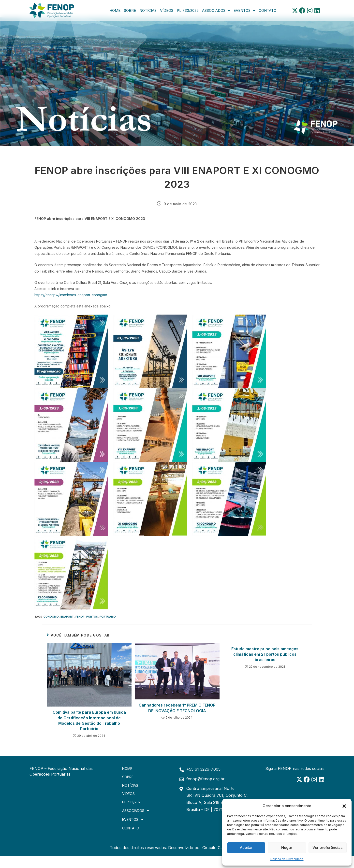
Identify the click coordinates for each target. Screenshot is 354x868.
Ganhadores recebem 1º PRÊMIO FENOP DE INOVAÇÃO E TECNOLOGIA (177, 708)
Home (115, 10)
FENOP (80, 617)
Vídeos (167, 10)
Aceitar (246, 847)
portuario (108, 617)
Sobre (130, 10)
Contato (267, 10)
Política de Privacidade (287, 859)
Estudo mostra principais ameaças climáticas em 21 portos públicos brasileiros (265, 654)
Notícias (148, 10)
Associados (216, 10)
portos (92, 617)
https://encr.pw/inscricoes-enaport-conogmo (71, 295)
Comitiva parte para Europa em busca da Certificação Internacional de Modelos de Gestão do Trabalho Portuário (89, 720)
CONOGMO (51, 617)
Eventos (244, 10)
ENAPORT (67, 617)
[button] (344, 806)
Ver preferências (327, 847)
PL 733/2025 (188, 10)
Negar (287, 847)
